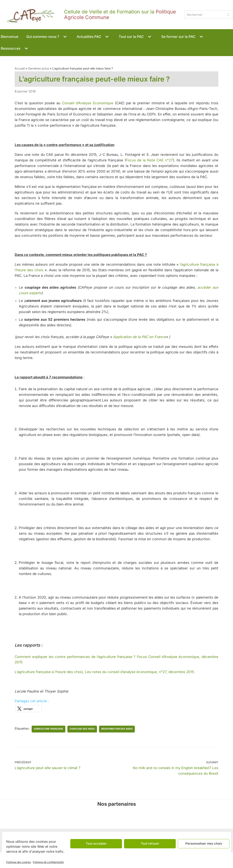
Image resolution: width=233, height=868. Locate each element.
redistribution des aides (117, 744)
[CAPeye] (91, 15)
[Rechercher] (209, 14)
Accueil (20, 69)
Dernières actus (38, 69)
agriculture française (49, 744)
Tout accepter (96, 843)
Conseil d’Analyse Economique (88, 103)
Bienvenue (10, 37)
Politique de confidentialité (48, 862)
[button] (65, 37)
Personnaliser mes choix (204, 843)
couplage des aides (83, 744)
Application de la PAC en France (141, 350)
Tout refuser (150, 843)
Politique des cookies (19, 862)
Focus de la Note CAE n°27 (150, 161)
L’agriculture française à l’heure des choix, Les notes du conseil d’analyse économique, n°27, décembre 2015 (105, 687)
